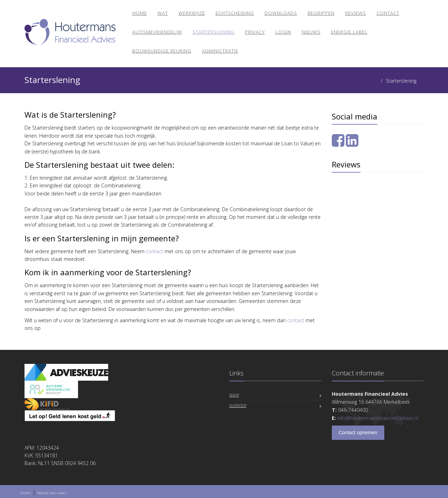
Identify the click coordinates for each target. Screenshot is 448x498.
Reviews (356, 13)
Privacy (255, 32)
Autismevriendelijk (157, 32)
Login (283, 32)
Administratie (220, 51)
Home (140, 13)
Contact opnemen (358, 433)
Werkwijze (192, 13)
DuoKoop (238, 405)
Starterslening (213, 32)
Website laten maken (52, 493)
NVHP (234, 395)
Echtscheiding (235, 13)
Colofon (25, 493)
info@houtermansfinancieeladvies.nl (378, 418)
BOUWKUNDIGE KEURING (162, 51)
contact (155, 251)
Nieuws (311, 32)
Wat (163, 13)
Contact (388, 13)
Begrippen (321, 13)
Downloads (281, 13)
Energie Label (349, 32)
